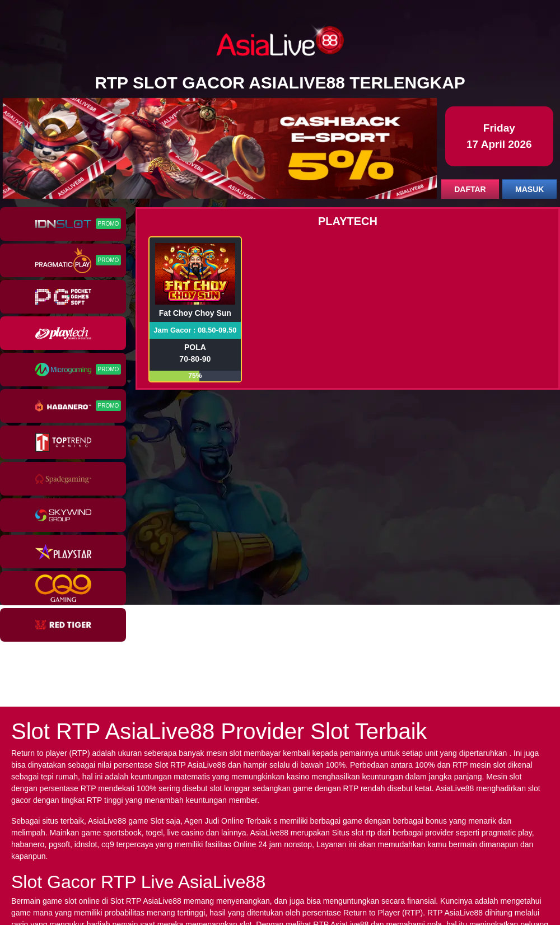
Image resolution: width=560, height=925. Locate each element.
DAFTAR (470, 189)
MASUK (529, 189)
